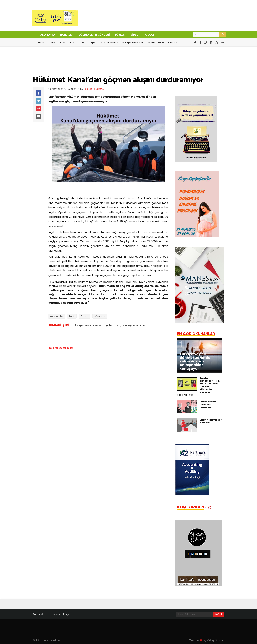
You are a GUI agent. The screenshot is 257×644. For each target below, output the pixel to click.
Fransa (84, 316)
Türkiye (52, 43)
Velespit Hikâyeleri (132, 43)
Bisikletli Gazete (94, 89)
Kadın (63, 43)
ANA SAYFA (48, 35)
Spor (82, 43)
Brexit (41, 43)
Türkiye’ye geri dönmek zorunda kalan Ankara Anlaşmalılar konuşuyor (195, 361)
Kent (73, 43)
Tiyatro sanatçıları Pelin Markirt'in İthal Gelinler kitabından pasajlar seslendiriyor (198, 386)
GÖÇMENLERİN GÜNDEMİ (94, 35)
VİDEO (135, 35)
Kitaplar (173, 43)
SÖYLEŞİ (120, 35)
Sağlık (92, 43)
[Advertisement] (101, 453)
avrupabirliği (57, 316)
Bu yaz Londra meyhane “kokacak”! (208, 404)
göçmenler (100, 316)
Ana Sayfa (38, 614)
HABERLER (67, 35)
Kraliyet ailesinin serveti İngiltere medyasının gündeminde (110, 325)
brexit (72, 316)
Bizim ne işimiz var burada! (211, 421)
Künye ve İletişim (61, 614)
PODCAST (150, 35)
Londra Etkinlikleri (156, 43)
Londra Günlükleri (109, 43)
